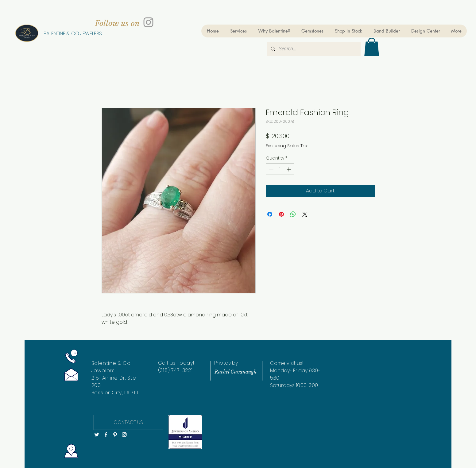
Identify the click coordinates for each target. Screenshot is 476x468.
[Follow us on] (117, 23)
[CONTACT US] (128, 422)
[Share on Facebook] (270, 214)
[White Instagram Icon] (124, 435)
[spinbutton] (280, 169)
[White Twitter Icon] (97, 435)
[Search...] (313, 49)
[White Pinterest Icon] (115, 435)
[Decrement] (271, 169)
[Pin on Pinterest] (281, 214)
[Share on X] (305, 214)
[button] (372, 47)
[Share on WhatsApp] (293, 214)
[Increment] (289, 169)
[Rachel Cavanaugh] (236, 372)
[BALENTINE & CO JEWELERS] (73, 34)
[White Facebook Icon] (106, 435)
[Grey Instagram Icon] (148, 22)
